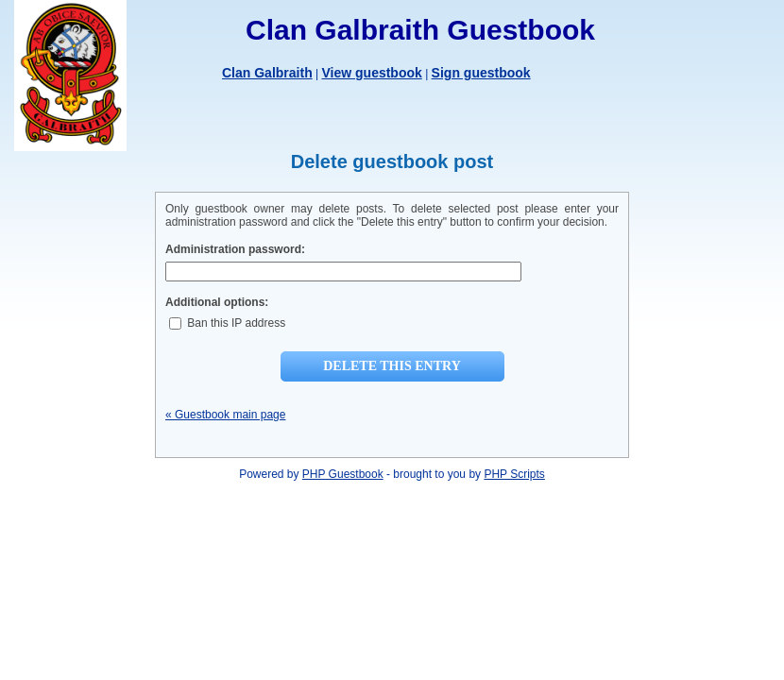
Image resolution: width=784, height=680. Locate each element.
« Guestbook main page (225, 415)
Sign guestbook (481, 73)
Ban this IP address (227, 323)
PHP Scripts (514, 474)
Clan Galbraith (267, 73)
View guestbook (371, 73)
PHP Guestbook (343, 474)
